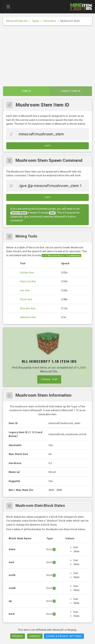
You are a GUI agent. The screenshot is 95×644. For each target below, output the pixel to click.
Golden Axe (27, 272)
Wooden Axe (28, 308)
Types (36, 21)
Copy (47, 146)
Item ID (26, 91)
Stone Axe (26, 299)
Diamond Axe (28, 281)
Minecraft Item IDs (17, 21)
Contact (35, 636)
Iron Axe (25, 290)
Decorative (50, 21)
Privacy (18, 636)
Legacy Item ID (71, 91)
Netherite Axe (28, 317)
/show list (49, 379)
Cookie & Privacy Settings (64, 636)
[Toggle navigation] (8, 7)
